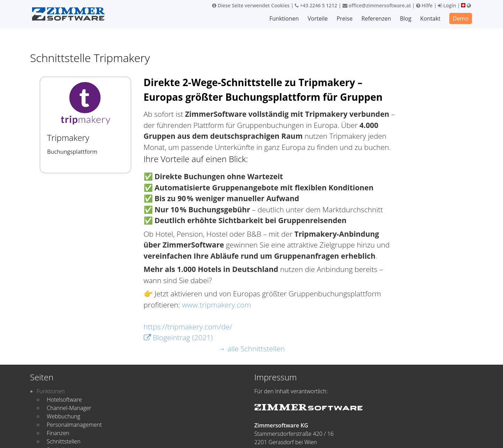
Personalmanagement (74, 425)
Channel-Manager (69, 408)
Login (447, 5)
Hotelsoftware (64, 400)
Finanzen (58, 433)
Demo (461, 18)
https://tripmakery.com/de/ (188, 327)
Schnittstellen (64, 441)
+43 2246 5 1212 (316, 5)
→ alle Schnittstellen (252, 349)
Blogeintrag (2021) (178, 337)
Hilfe (424, 5)
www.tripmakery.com (216, 305)
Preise (345, 18)
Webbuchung (63, 416)
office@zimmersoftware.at (377, 5)
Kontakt (430, 18)
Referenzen (377, 18)
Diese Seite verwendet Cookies (251, 5)
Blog (406, 18)
